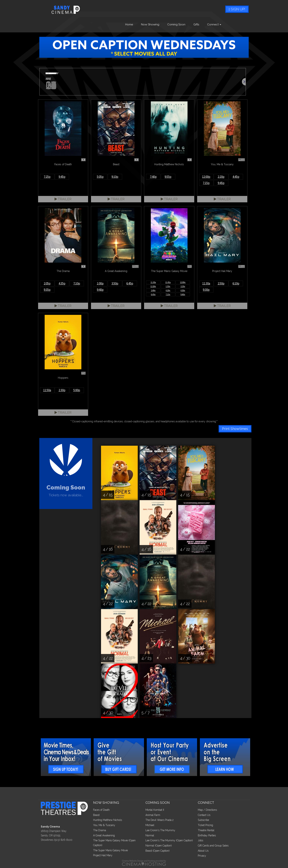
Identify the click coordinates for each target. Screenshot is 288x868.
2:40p (153, 290)
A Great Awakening (104, 835)
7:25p (47, 177)
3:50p (115, 283)
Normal (150, 835)
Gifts (196, 24)
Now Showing (150, 24)
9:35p (47, 290)
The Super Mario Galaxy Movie (110, 850)
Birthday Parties (207, 835)
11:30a (153, 282)
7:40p (153, 177)
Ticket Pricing (205, 825)
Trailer (63, 199)
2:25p (183, 286)
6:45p (130, 283)
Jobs (200, 840)
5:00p (77, 390)
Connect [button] (214, 24)
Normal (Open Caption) (159, 846)
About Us (203, 851)
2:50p (221, 283)
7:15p (206, 183)
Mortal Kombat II (155, 810)
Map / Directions (207, 810)
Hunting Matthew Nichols (108, 820)
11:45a (168, 282)
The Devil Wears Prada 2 (160, 820)
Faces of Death (101, 810)
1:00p (100, 283)
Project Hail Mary (103, 855)
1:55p (168, 286)
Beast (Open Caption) (157, 851)
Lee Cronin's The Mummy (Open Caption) (169, 840)
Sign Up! (237, 9)
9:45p (62, 177)
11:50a (47, 390)
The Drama (100, 830)
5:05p (100, 177)
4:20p (168, 290)
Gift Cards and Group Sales (213, 846)
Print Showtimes (235, 429)
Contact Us (204, 815)
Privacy (202, 856)
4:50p (183, 290)
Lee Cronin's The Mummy (160, 830)
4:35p (62, 283)
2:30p (62, 390)
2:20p (221, 177)
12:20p (153, 286)
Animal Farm (153, 815)
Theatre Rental (206, 830)
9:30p (206, 290)
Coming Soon (176, 24)
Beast (96, 815)
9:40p (100, 290)
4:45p (236, 177)
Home (129, 24)
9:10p (115, 177)
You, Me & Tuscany (104, 825)
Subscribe (203, 820)
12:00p (206, 177)
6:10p (236, 283)
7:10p (77, 283)
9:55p (168, 177)
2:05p (47, 283)
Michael (150, 825)
